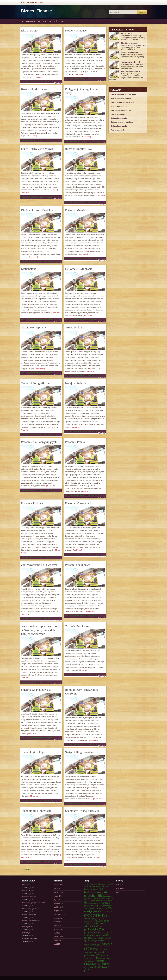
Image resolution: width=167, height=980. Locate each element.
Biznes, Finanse (36, 11)
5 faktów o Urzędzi (129, 43)
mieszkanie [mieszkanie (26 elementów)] (109, 912)
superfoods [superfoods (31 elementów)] (93, 945)
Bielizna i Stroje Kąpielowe (38, 210)
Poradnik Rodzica (32, 503)
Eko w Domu (29, 30)
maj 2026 (57, 889)
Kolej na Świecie (76, 383)
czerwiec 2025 (58, 929)
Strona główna (28, 21)
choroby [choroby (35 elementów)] (93, 896)
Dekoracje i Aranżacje (79, 269)
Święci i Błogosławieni (79, 752)
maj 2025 (57, 933)
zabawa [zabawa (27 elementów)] (92, 961)
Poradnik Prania (75, 442)
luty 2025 (57, 944)
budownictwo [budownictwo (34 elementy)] (96, 892)
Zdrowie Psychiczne (78, 626)
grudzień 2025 (58, 907)
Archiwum (42, 21)
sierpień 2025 (58, 922)
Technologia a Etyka (34, 752)
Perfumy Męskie (75, 210)
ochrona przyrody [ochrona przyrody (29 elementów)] (94, 919)
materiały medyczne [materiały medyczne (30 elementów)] (100, 908)
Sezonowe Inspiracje (34, 327)
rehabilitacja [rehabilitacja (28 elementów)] (104, 938)
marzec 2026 (58, 896)
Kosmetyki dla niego (34, 89)
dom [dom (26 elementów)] (98, 899)
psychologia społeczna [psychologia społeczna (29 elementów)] (97, 935)
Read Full (57, 83)
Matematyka (29, 269)
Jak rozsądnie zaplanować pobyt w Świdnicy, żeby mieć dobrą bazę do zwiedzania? (41, 630)
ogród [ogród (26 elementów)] (100, 921)
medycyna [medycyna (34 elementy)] (94, 911)
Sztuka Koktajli (75, 327)
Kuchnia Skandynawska (36, 690)
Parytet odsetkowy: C (131, 53)
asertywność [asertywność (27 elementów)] (107, 884)
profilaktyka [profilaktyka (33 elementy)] (94, 929)
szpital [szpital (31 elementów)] (97, 949)
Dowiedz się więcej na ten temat (124, 94)
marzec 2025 (58, 940)
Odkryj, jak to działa (119, 118)
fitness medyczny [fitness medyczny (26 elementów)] (94, 903)
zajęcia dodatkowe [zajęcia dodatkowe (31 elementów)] (94, 962)
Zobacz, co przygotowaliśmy (122, 122)
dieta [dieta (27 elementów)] (91, 899)
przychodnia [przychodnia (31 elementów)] (93, 932)
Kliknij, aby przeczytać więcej (123, 102)
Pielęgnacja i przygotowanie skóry (34, 903)
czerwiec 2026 (58, 885)
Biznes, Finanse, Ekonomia (32, 3)
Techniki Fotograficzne (35, 383)
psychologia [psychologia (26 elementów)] (108, 933)
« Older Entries (26, 870)
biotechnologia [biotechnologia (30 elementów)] (94, 889)
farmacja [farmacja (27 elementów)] (101, 901)
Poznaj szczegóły (118, 114)
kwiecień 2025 (58, 937)
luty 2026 (57, 900)
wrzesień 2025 (58, 918)
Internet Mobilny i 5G (79, 149)
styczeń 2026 (58, 903)
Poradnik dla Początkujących (39, 442)
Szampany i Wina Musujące (82, 811)
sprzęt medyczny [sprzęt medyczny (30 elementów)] (95, 941)
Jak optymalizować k (130, 72)
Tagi (63, 21)
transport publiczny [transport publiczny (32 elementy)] (94, 954)
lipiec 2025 (57, 926)
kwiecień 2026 (58, 892)
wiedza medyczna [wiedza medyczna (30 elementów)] (96, 957)
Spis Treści (54, 21)
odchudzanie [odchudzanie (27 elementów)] (91, 921)
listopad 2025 (58, 911)
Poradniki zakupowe (78, 565)
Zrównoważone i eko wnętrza (39, 565)
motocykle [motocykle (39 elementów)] (96, 915)
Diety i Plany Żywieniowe (37, 149)
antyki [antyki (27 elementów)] (88, 884)
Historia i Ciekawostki (79, 503)
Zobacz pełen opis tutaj (120, 106)
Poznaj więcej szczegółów (121, 98)
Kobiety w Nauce (76, 30)
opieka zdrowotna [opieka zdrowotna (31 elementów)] (94, 925)
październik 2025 (59, 914)
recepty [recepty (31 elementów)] (91, 938)
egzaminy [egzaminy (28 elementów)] (90, 901)
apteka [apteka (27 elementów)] (96, 884)
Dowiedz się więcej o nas (121, 110)
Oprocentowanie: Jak (131, 62)
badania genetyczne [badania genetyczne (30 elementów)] (96, 886)
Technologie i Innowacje (36, 811)
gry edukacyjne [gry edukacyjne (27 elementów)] (96, 906)
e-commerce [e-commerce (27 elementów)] (107, 899)
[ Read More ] (38, 77)
